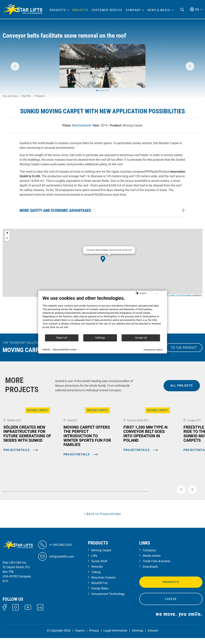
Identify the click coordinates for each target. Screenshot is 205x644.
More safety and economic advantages (55, 210)
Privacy (94, 636)
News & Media (159, 10)
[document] (102, 315)
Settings (100, 338)
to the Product (184, 348)
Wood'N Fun (100, 589)
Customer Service (107, 10)
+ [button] (7, 233)
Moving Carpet (101, 556)
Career (171, 605)
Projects (80, 10)
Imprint (80, 636)
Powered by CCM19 (153, 350)
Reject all (62, 338)
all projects (182, 386)
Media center (152, 562)
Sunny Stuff (99, 567)
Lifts (94, 562)
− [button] (7, 238)
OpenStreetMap (185, 295)
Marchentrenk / (82, 125)
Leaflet (172, 295)
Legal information (115, 636)
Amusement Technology (108, 600)
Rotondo (97, 573)
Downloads (150, 573)
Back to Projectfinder (102, 520)
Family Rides (100, 594)
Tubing (96, 578)
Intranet (153, 636)
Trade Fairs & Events (157, 567)
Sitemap (137, 636)
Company (149, 556)
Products (171, 588)
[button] (15, 66)
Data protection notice (65, 350)
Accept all (141, 338)
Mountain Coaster (104, 583)
